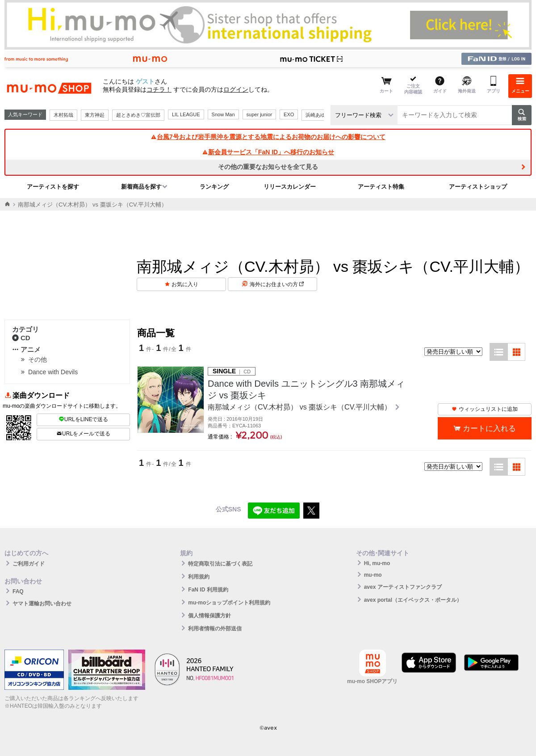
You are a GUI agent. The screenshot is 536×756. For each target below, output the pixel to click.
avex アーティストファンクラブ (403, 587)
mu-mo (373, 575)
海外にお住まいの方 (277, 284)
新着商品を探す (141, 187)
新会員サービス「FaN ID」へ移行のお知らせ (268, 152)
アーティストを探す (53, 187)
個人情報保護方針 (209, 616)
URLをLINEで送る (84, 419)
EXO (289, 114)
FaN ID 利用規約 (208, 590)
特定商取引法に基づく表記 (220, 564)
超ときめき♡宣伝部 (138, 115)
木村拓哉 (63, 115)
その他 (38, 359)
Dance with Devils (53, 372)
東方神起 (95, 115)
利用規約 (199, 577)
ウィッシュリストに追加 (485, 409)
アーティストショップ (478, 187)
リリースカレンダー (290, 187)
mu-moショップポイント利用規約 (229, 603)
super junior (259, 114)
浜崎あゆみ (318, 115)
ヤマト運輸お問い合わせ (42, 604)
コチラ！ (159, 89)
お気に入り (185, 284)
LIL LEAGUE (186, 114)
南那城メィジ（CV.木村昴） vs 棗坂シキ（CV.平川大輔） (301, 407)
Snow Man (223, 114)
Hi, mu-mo (377, 563)
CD (21, 338)
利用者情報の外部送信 (215, 629)
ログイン (236, 89)
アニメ (26, 349)
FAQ (18, 591)
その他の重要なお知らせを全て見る (268, 167)
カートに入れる (489, 429)
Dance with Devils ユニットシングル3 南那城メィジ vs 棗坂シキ (306, 389)
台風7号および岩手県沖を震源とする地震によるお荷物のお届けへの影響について (268, 137)
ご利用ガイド (29, 564)
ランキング (214, 187)
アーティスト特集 (381, 187)
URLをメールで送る (83, 434)
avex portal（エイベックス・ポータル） (413, 600)
